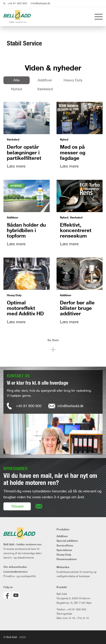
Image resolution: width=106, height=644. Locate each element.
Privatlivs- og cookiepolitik (20, 576)
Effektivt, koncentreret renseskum (76, 230)
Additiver (45, 80)
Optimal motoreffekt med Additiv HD (25, 308)
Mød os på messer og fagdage (73, 152)
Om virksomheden (15, 567)
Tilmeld (17, 506)
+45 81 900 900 (17, 3)
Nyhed (17, 89)
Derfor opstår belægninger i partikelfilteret (24, 152)
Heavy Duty (73, 80)
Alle (17, 80)
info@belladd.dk (40, 3)
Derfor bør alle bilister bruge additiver (77, 308)
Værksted (45, 89)
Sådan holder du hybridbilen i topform (26, 230)
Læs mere (16, 166)
